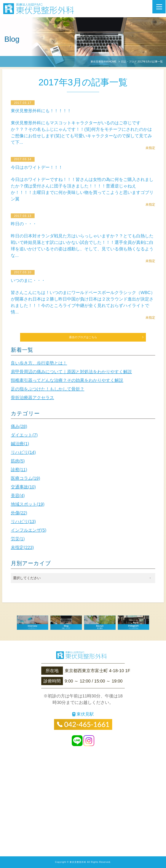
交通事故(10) (23, 487)
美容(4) (18, 496)
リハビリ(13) (23, 521)
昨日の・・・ (25, 224)
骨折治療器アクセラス (32, 398)
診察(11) (19, 470)
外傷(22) (19, 513)
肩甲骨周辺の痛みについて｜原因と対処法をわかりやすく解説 (71, 372)
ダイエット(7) (24, 435)
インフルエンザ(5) (29, 530)
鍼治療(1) (20, 444)
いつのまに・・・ (30, 280)
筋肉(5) (18, 461)
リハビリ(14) (23, 452)
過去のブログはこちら (83, 337)
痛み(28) (19, 426)
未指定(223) (22, 547)
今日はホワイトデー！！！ (40, 167)
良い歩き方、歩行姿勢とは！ (39, 363)
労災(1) (18, 539)
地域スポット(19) (28, 504)
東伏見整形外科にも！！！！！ (44, 111)
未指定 (150, 148)
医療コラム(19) (26, 478)
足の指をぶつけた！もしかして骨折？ (48, 389)
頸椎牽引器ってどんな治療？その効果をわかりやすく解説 (67, 380)
